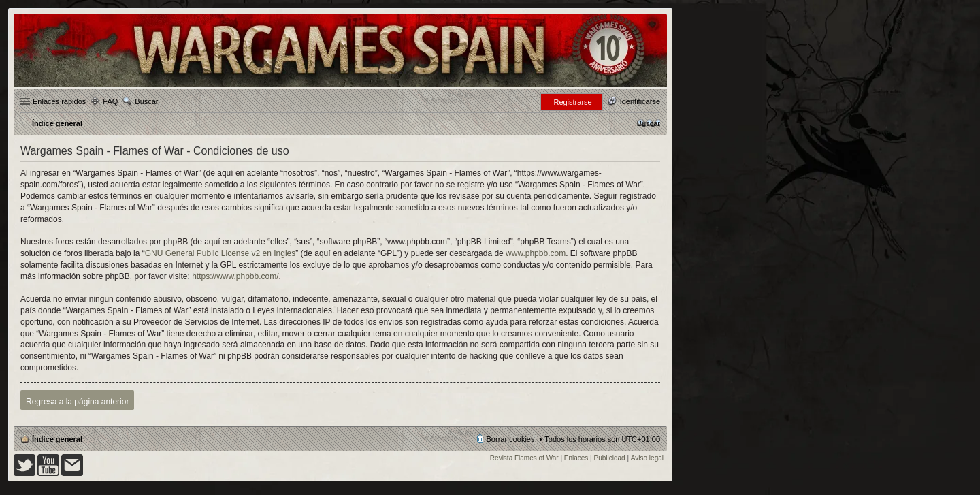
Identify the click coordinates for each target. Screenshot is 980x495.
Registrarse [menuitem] (572, 102)
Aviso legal (647, 458)
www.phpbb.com (536, 253)
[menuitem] (649, 123)
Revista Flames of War (524, 458)
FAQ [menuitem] (110, 101)
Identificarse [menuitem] (640, 101)
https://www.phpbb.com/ (235, 276)
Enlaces (576, 458)
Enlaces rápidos (59, 101)
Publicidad (610, 458)
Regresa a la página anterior (77, 402)
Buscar (146, 101)
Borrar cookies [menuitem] (511, 439)
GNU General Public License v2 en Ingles (220, 253)
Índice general (57, 439)
